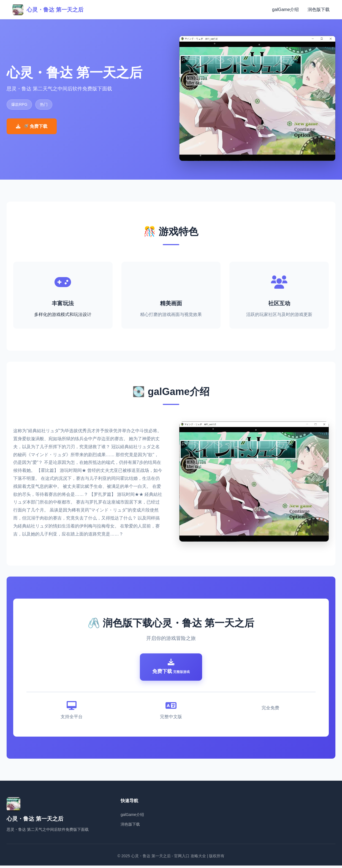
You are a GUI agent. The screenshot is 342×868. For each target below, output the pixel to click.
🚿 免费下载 (32, 126)
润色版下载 (319, 10)
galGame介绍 (285, 10)
